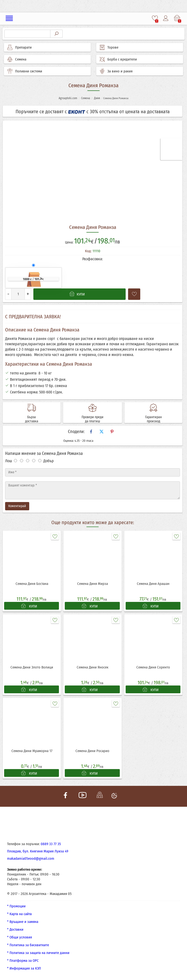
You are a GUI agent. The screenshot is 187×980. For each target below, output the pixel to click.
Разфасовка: (93, 259)
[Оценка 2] (22, 461)
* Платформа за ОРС (23, 961)
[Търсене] (27, 34)
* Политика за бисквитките (28, 945)
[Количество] (18, 294)
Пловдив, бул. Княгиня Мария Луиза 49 (38, 851)
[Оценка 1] (15, 461)
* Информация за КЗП (24, 968)
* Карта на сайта (19, 914)
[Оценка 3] (28, 461)
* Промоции (16, 906)
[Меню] (9, 18)
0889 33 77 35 (51, 844)
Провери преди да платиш (93, 419)
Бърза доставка (32, 419)
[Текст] (93, 490)
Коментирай (17, 506)
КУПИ (29, 606)
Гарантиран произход (153, 419)
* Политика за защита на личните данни (38, 953)
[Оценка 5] (40, 461)
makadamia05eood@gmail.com (31, 859)
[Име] (93, 472)
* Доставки (15, 929)
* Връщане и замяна (23, 922)
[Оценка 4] (34, 461)
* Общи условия (19, 937)
